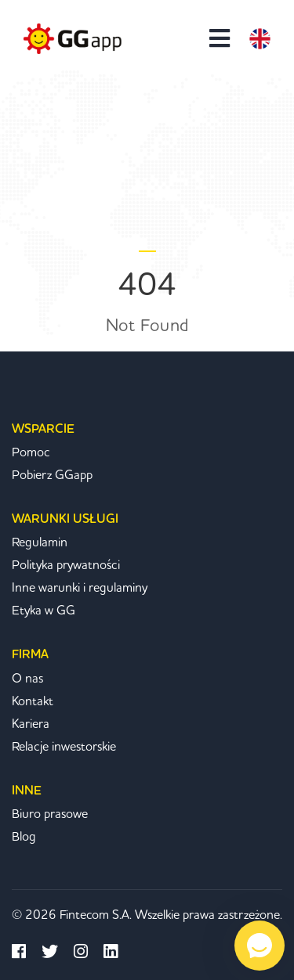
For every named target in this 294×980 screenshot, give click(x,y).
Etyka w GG (44, 611)
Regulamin (40, 542)
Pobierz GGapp (52, 475)
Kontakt (33, 701)
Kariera (31, 724)
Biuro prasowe (50, 814)
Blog (24, 837)
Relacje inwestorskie (64, 747)
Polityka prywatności (66, 565)
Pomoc (31, 452)
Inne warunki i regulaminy (80, 588)
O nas (27, 679)
